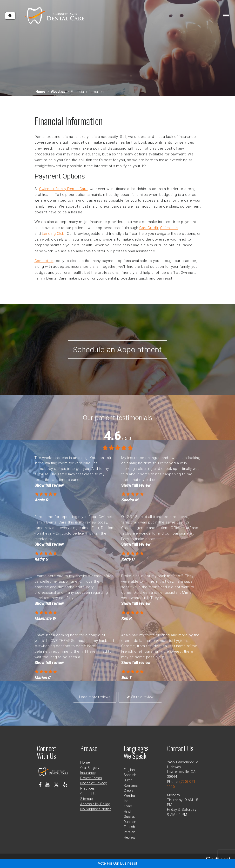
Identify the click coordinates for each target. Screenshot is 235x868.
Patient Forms (91, 778)
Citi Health (169, 228)
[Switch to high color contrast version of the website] (10, 16)
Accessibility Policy (95, 804)
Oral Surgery (90, 768)
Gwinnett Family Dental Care (63, 189)
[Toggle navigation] (226, 16)
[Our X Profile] (56, 785)
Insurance (88, 773)
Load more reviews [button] (95, 697)
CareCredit (149, 228)
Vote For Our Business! (117, 863)
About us (58, 92)
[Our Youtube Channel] (47, 785)
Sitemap (87, 799)
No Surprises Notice (96, 809)
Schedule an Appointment (117, 350)
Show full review (49, 485)
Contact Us (89, 794)
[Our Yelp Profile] (65, 785)
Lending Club (53, 234)
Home (40, 92)
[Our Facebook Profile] (40, 785)
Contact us (44, 261)
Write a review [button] (140, 697)
